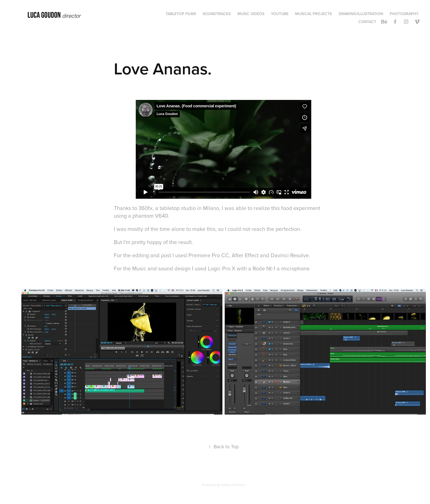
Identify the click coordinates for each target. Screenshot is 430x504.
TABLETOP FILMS (181, 14)
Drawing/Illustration (361, 14)
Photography (404, 14)
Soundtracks (217, 14)
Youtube (280, 14)
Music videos (251, 14)
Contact (367, 22)
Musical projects (313, 14)
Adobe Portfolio (233, 485)
